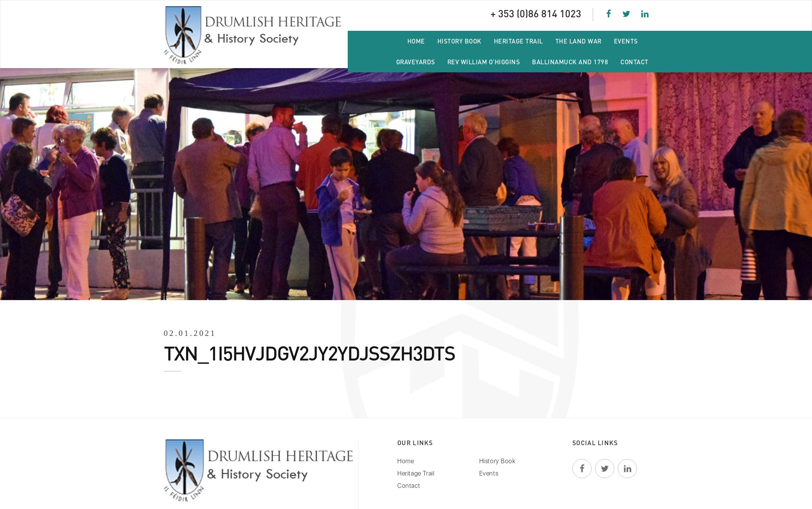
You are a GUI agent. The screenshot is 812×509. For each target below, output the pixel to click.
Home (416, 41)
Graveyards (416, 62)
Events (626, 41)
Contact (634, 62)
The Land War (579, 41)
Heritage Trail (519, 41)
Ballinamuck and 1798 (570, 62)
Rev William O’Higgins (484, 62)
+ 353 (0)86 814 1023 (536, 13)
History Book (459, 41)
